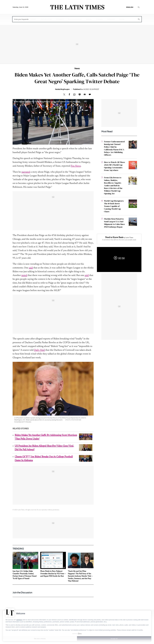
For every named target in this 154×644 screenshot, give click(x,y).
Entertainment (75, 19)
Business (60, 19)
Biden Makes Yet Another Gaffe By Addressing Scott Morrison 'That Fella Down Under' (46, 437)
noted (24, 275)
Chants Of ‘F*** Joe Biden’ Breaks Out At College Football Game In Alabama (44, 459)
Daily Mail (39, 350)
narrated (26, 172)
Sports (89, 19)
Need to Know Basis (114, 237)
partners (19, 620)
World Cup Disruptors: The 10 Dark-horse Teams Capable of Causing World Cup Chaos (114, 206)
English (130, 7)
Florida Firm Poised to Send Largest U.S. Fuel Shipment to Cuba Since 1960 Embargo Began (114, 223)
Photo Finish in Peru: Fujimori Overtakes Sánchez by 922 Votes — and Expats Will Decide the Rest (53, 574)
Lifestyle (111, 19)
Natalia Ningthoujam (62, 89)
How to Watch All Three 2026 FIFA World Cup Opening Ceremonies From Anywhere (114, 166)
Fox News (76, 166)
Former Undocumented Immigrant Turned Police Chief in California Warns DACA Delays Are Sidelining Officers (114, 148)
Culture (99, 19)
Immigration (46, 19)
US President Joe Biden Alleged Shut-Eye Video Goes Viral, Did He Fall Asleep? (44, 448)
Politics (33, 19)
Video (122, 19)
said (31, 268)
